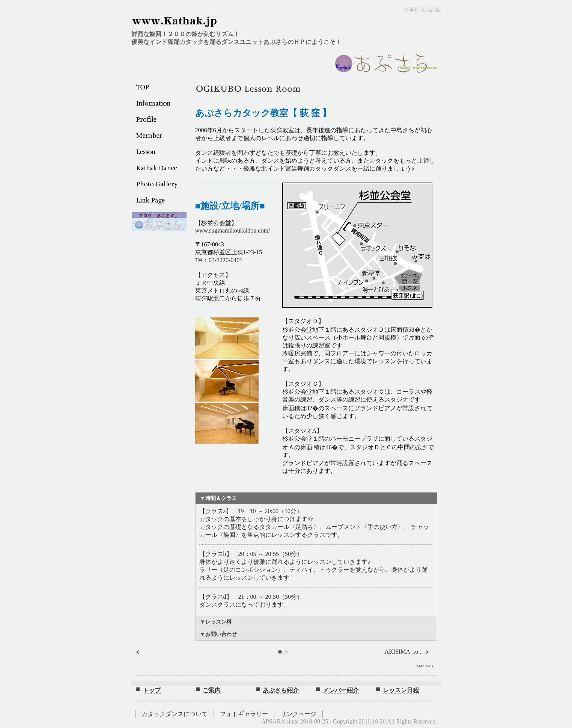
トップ (152, 690)
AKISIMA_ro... (408, 652)
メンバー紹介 (341, 690)
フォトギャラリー (244, 714)
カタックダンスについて (175, 714)
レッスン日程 (401, 690)
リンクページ (298, 714)
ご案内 (212, 690)
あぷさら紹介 (281, 690)
